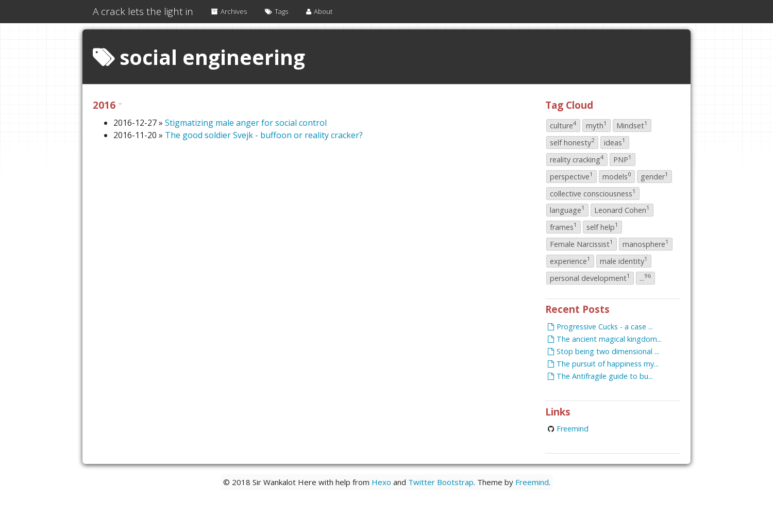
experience (570, 260)
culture (563, 125)
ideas (615, 142)
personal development (590, 277)
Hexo (381, 482)
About (319, 11)
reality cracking (577, 159)
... (645, 277)
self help (602, 226)
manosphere (646, 243)
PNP (623, 159)
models (617, 176)
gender (654, 176)
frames (564, 226)
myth (596, 125)
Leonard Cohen (622, 210)
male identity (624, 260)
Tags (276, 11)
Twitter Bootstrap (441, 482)
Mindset (632, 125)
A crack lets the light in (143, 11)
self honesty (572, 142)
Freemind (573, 429)
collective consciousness (593, 193)
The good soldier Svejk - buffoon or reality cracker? (264, 135)
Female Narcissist (582, 243)
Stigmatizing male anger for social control (246, 123)
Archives (229, 11)
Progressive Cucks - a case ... (600, 327)
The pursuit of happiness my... (603, 364)
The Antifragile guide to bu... (600, 376)
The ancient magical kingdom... (605, 339)
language (567, 210)
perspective (572, 176)
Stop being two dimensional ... (603, 351)
